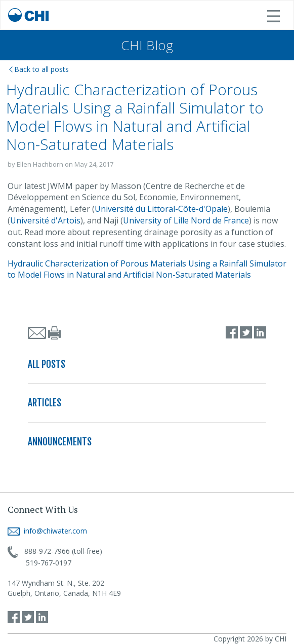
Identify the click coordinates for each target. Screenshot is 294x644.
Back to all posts (39, 69)
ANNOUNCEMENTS (60, 442)
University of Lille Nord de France (186, 220)
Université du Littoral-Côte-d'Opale (161, 209)
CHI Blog (147, 45)
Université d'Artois (45, 220)
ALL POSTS (47, 364)
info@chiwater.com (47, 531)
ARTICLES (45, 403)
